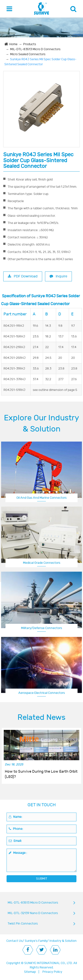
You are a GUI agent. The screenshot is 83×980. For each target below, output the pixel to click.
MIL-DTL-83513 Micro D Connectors (35, 49)
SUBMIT (42, 879)
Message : (18, 853)
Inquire (58, 276)
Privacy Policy (52, 972)
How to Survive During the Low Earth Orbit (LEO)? (41, 774)
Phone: (16, 829)
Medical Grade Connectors (42, 563)
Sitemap (30, 972)
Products (30, 44)
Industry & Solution (63, 941)
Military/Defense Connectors (41, 628)
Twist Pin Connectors (23, 924)
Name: (16, 817)
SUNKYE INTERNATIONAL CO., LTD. (48, 963)
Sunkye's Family (36, 941)
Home (13, 44)
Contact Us (14, 941)
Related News (41, 717)
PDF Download (23, 276)
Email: (15, 841)
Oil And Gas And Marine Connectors (41, 498)
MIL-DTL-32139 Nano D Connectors (33, 913)
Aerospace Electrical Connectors (42, 693)
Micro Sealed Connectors (28, 54)
